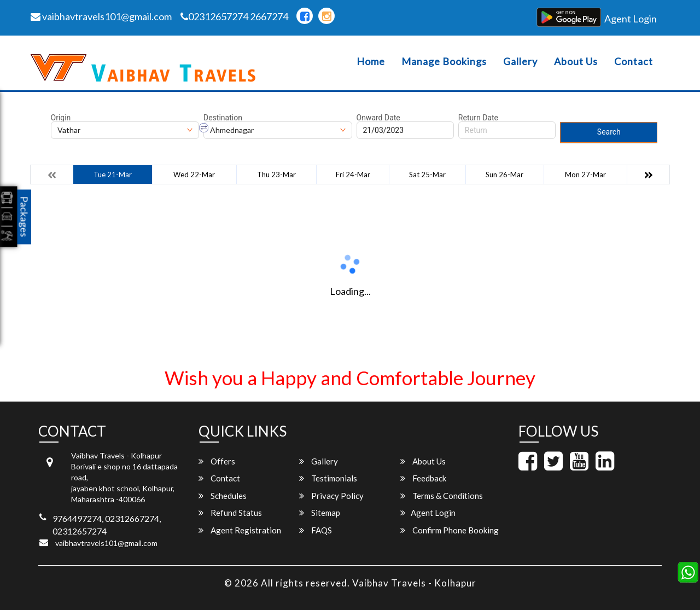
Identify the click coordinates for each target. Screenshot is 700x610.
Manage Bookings (444, 62)
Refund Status (230, 513)
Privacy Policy (331, 496)
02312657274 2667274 (234, 16)
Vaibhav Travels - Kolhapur (414, 583)
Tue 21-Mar (113, 175)
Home (371, 62)
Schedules (223, 496)
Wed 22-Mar (194, 175)
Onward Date (378, 118)
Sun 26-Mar (504, 175)
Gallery (520, 62)
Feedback (423, 478)
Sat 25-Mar (427, 175)
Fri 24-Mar (353, 175)
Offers (217, 461)
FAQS (316, 530)
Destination (223, 118)
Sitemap (320, 513)
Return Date (478, 118)
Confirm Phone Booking (450, 530)
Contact (634, 62)
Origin (61, 118)
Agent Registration (240, 530)
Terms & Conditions (442, 496)
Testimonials (328, 478)
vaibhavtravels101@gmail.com (101, 16)
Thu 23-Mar (276, 175)
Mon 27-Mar (585, 175)
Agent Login (631, 19)
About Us (576, 62)
